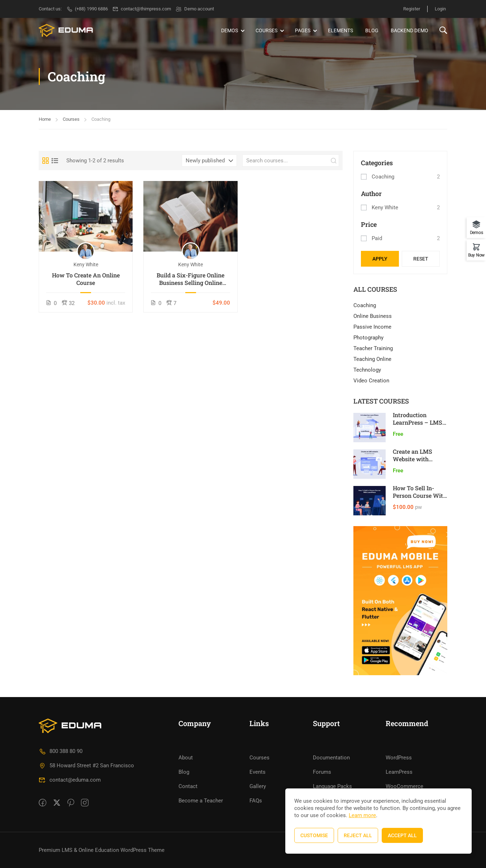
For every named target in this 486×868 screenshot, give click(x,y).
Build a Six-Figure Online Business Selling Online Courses (190, 279)
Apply (380, 259)
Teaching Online (372, 359)
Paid (377, 238)
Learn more (362, 815)
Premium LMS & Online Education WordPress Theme (102, 850)
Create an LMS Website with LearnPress (413, 459)
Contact (188, 786)
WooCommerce (404, 786)
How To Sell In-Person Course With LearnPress (420, 495)
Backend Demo (409, 30)
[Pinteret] (71, 803)
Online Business (373, 316)
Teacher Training (373, 348)
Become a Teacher (201, 801)
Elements (340, 30)
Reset (421, 259)
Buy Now (476, 255)
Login (440, 9)
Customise (314, 835)
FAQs (256, 801)
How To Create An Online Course (86, 279)
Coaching (383, 177)
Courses (266, 30)
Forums (322, 772)
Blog (372, 30)
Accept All (402, 835)
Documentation (331, 758)
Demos (230, 30)
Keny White (385, 208)
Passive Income (372, 327)
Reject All (358, 835)
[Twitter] (57, 803)
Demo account (195, 9)
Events (258, 772)
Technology (367, 370)
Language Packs (332, 786)
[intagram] (85, 803)
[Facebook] (42, 803)
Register (412, 9)
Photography (368, 338)
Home (45, 119)
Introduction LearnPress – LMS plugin (418, 422)
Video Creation (371, 381)
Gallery (258, 786)
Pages (303, 30)
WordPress (399, 758)
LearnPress (399, 772)
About (186, 758)
